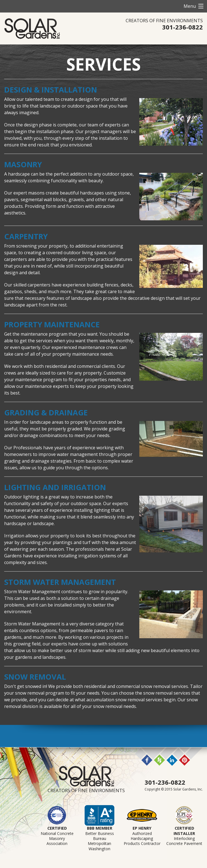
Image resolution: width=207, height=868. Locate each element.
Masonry (23, 164)
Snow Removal (35, 677)
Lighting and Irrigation (56, 487)
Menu (190, 6)
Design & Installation (51, 90)
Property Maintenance (52, 324)
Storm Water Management (60, 582)
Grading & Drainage (46, 412)
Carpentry (26, 236)
